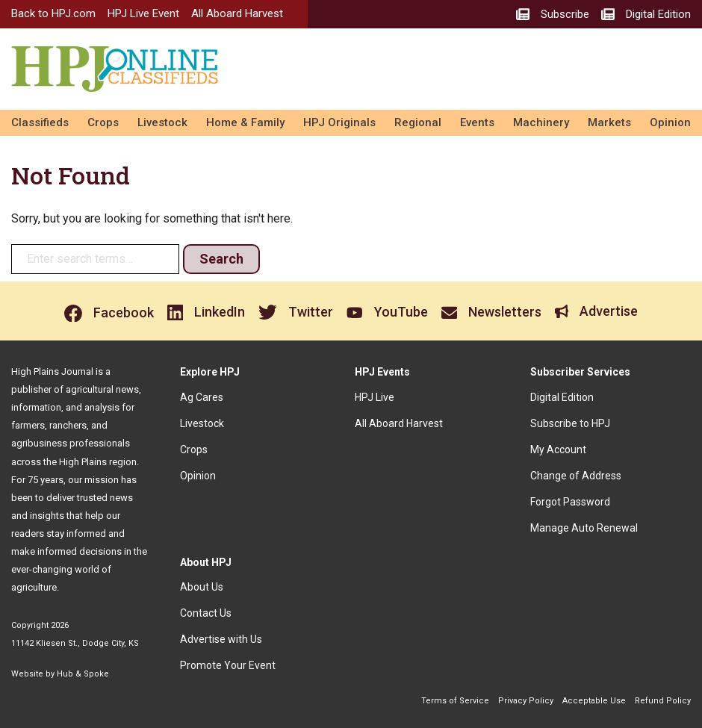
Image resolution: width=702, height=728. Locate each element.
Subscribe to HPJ (570, 423)
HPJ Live (375, 397)
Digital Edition (562, 397)
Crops (103, 122)
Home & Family (245, 122)
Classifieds (40, 122)
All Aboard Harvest (237, 13)
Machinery (541, 122)
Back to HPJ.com (53, 13)
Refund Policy (663, 701)
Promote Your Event (228, 665)
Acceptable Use (594, 701)
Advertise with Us (221, 639)
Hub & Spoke (83, 674)
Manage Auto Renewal (584, 528)
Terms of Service (455, 701)
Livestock (162, 122)
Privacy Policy (526, 701)
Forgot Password (570, 502)
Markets (609, 122)
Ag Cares (202, 397)
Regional (418, 122)
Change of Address (576, 476)
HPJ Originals (339, 122)
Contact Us (206, 613)
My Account (558, 449)
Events (477, 122)
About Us (202, 587)
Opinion (670, 122)
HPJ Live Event (143, 13)
